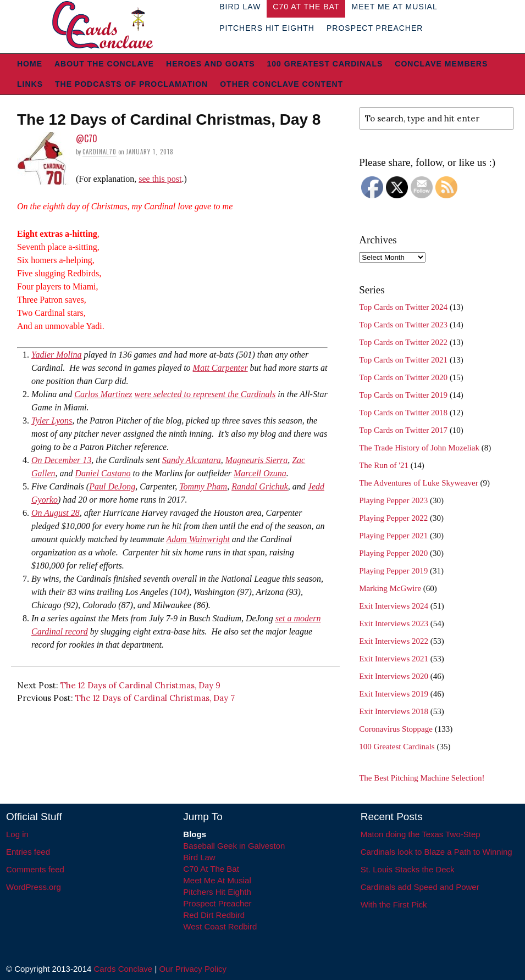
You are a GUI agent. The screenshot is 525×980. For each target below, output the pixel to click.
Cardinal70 (100, 152)
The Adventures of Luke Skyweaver (419, 483)
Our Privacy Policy (193, 969)
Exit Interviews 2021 (394, 659)
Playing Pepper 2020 (393, 553)
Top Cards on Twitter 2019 (403, 395)
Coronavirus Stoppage (396, 729)
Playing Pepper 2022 (393, 518)
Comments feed (35, 869)
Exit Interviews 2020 (394, 676)
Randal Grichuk (260, 486)
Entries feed (28, 852)
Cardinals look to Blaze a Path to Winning (436, 852)
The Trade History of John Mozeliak (419, 448)
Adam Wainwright (198, 539)
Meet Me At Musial (217, 880)
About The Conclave (104, 64)
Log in (17, 834)
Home (30, 64)
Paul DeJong (112, 486)
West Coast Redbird (220, 926)
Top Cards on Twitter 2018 (403, 413)
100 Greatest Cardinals (325, 64)
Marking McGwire (390, 588)
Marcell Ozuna (260, 473)
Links (30, 84)
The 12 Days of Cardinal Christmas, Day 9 (140, 685)
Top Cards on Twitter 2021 (403, 360)
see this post (160, 179)
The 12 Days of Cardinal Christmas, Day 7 (155, 698)
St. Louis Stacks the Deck (408, 869)
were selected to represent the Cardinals (205, 394)
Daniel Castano (103, 473)
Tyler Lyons (52, 421)
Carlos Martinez (103, 394)
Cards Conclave (123, 969)
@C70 (87, 138)
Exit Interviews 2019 (394, 694)
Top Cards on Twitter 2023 (403, 325)
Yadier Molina (56, 355)
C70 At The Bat (211, 869)
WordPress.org (34, 887)
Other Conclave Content (281, 84)
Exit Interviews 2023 (394, 623)
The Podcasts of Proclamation (131, 84)
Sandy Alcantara (192, 460)
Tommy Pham (203, 486)
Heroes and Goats (210, 64)
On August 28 (56, 513)
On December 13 (61, 460)
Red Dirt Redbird (214, 915)
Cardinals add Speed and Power (420, 887)
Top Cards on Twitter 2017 (403, 430)
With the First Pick (394, 904)
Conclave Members (441, 64)
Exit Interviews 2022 (394, 641)
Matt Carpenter (220, 368)
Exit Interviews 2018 (394, 711)
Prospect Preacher (375, 28)
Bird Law (199, 857)
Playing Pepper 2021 (393, 536)
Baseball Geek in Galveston (234, 846)
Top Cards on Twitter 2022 (403, 342)
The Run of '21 (384, 465)
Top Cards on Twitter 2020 (403, 377)
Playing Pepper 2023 (393, 500)
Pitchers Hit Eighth (267, 28)
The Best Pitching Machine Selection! (422, 778)
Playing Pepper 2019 (393, 571)
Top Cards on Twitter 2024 (403, 307)
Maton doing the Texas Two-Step (421, 834)
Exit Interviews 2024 (394, 606)
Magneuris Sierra (256, 460)
